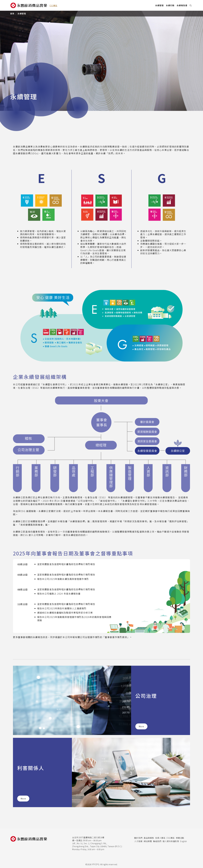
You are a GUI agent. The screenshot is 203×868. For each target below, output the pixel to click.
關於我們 (138, 838)
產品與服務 (149, 838)
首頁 (12, 14)
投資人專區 (160, 838)
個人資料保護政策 (171, 841)
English (184, 841)
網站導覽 (148, 841)
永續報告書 (182, 5)
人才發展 (138, 841)
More (141, 727)
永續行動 (170, 5)
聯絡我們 (157, 841)
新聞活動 (180, 838)
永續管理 (159, 5)
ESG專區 (171, 838)
